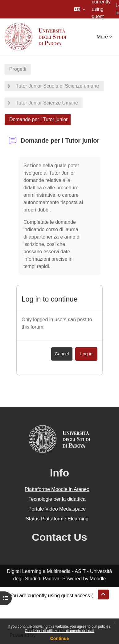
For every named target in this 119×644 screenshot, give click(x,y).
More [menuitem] (102, 37)
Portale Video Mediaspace (57, 509)
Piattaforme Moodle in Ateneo (57, 489)
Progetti (18, 69)
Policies (18, 610)
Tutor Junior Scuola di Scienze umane (57, 86)
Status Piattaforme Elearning (57, 519)
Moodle (98, 579)
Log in (86, 354)
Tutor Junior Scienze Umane (47, 103)
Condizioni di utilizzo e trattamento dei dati (60, 631)
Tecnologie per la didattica (57, 499)
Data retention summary (36, 603)
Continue (60, 638)
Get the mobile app (30, 618)
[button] (80, 9)
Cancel (62, 354)
